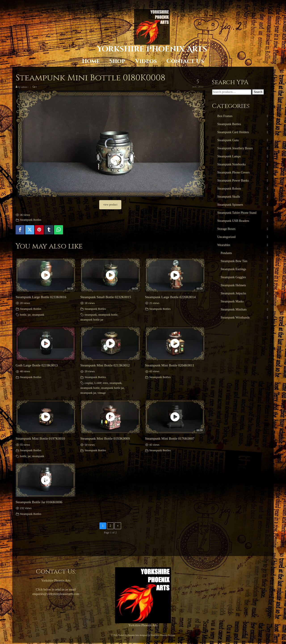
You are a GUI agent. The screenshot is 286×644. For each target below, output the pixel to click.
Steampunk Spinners (230, 205)
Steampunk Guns (228, 140)
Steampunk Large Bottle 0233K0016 (41, 297)
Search (258, 92)
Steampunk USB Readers (233, 221)
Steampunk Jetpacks (233, 293)
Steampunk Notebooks (232, 164)
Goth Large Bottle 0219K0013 (37, 365)
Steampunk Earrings (233, 269)
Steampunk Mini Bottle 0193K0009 (105, 438)
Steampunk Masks (232, 301)
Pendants (226, 253)
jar (29, 315)
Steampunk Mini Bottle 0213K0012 (105, 365)
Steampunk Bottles (31, 220)
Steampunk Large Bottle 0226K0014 (170, 297)
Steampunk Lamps (229, 156)
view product (110, 205)
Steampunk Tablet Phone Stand (237, 213)
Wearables (224, 245)
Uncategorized (227, 237)
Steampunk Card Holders (233, 132)
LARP (98, 383)
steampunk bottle (108, 315)
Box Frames (225, 116)
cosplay (89, 383)
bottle (23, 315)
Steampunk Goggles (233, 277)
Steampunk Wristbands (235, 318)
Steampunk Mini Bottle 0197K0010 (40, 438)
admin (24, 87)
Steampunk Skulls (229, 197)
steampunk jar (88, 393)
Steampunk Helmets (233, 285)
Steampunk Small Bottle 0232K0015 (106, 297)
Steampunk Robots (229, 189)
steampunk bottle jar (92, 320)
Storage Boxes (226, 229)
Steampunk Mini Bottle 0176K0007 (170, 438)
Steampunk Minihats (234, 309)
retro (105, 383)
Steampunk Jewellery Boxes (235, 148)
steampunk (38, 315)
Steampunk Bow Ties (234, 261)
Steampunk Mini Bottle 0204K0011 (170, 365)
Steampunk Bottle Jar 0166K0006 (39, 502)
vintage (102, 393)
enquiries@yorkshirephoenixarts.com (56, 594)
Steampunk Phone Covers (234, 172)
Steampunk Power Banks (233, 181)
